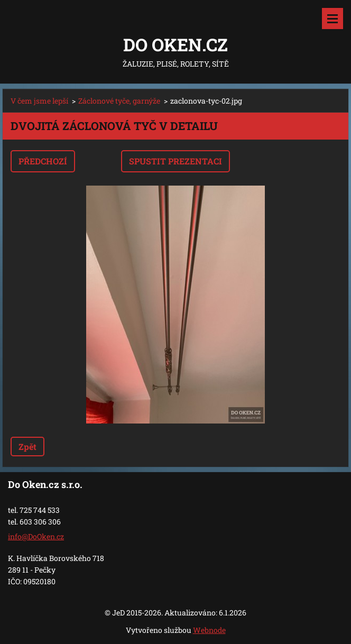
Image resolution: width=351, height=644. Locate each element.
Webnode (209, 630)
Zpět (27, 447)
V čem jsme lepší (39, 101)
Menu (332, 19)
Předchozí (43, 161)
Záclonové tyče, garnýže (119, 101)
